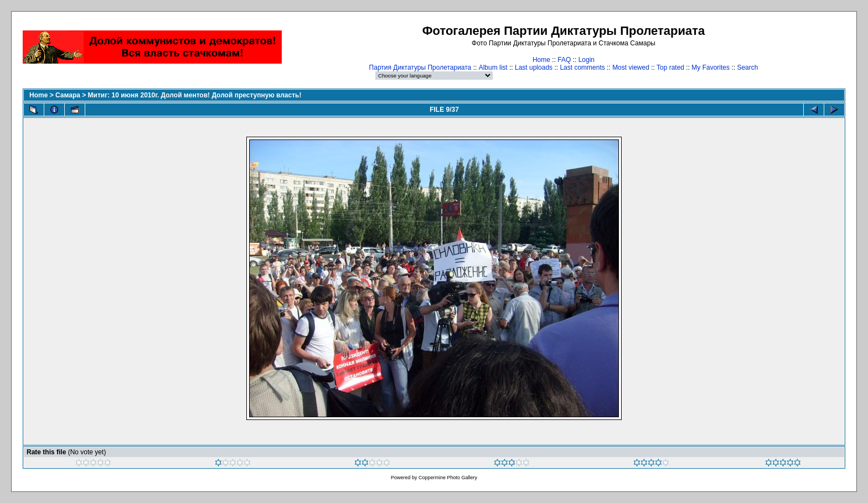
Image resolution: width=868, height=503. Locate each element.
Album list (493, 68)
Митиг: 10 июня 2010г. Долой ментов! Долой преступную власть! (195, 95)
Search (747, 68)
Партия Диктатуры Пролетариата (420, 68)
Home (541, 60)
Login (587, 60)
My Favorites (711, 68)
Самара (68, 95)
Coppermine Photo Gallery (448, 478)
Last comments (582, 68)
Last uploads (534, 68)
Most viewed (631, 68)
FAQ (564, 60)
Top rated (670, 68)
